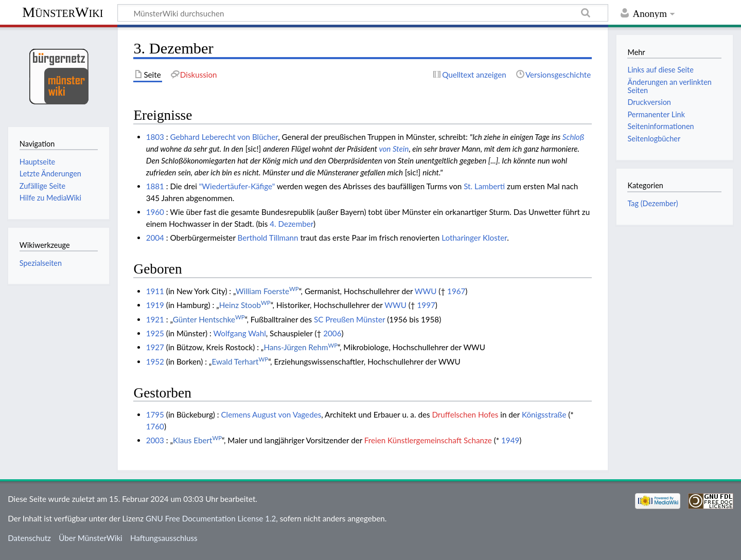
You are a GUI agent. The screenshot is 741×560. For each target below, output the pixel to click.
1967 (456, 291)
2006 (332, 333)
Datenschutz (29, 538)
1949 (510, 440)
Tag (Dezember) (652, 203)
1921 (155, 319)
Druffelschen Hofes (465, 414)
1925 (155, 333)
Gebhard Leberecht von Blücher (224, 137)
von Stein (394, 149)
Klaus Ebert (197, 440)
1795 (155, 414)
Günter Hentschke (209, 319)
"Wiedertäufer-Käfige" (237, 186)
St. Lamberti (484, 186)
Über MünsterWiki (91, 538)
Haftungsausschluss (164, 538)
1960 (155, 212)
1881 (155, 186)
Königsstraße (544, 414)
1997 (426, 305)
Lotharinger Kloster (474, 238)
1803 (155, 137)
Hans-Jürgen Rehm (301, 347)
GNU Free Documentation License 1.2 (211, 518)
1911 (155, 291)
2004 (155, 238)
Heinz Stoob (245, 305)
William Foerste (267, 291)
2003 (155, 440)
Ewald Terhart (240, 362)
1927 (155, 347)
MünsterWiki (63, 12)
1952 (155, 362)
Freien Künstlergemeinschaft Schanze (428, 440)
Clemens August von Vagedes (271, 414)
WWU (426, 291)
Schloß (574, 137)
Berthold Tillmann (268, 238)
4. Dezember (292, 224)
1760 (155, 426)
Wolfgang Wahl (239, 333)
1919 (155, 305)
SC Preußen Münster (349, 319)
